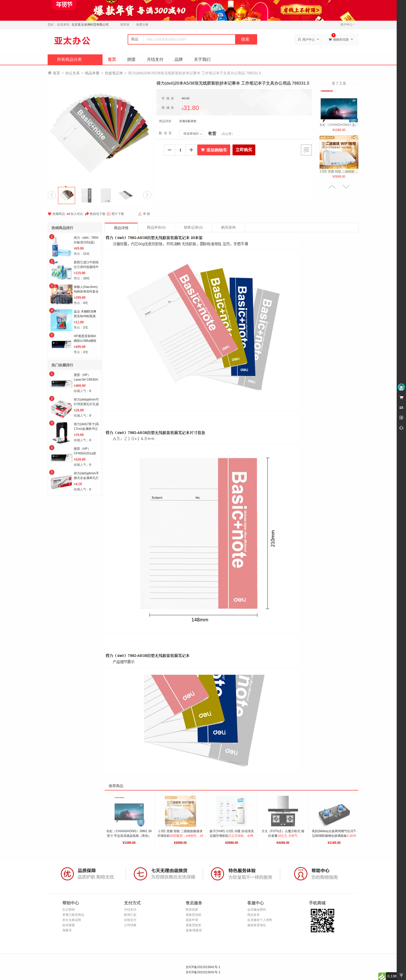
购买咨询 (228, 227)
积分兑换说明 (72, 920)
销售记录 (193, 227)
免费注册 (142, 25)
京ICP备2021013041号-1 (203, 967)
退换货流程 (193, 915)
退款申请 (192, 920)
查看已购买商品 (73, 915)
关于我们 (202, 59)
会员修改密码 (257, 910)
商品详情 (121, 228)
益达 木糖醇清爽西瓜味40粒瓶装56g (85, 316)
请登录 (125, 25)
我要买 (67, 930)
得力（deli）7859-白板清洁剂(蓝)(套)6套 (86, 242)
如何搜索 (69, 925)
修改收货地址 (257, 925)
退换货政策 (193, 925)
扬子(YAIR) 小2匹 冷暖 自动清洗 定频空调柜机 (232, 836)
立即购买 (244, 150)
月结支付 (155, 59)
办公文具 (72, 73)
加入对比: (75, 214)
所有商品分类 (69, 59)
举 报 (144, 214)
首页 (112, 59)
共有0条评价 (188, 121)
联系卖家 (192, 910)
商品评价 (156, 227)
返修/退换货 (194, 930)
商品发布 (253, 915)
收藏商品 (56, 214)
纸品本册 (92, 73)
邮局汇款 (130, 915)
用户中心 (348, 25)
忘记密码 (69, 910)
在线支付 (130, 920)
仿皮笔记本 (114, 73)
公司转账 (130, 925)
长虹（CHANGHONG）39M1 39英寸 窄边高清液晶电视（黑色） (129, 836)
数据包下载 (95, 214)
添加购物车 (214, 150)
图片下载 (115, 214)
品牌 (179, 59)
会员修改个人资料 (260, 920)
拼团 (131, 59)
